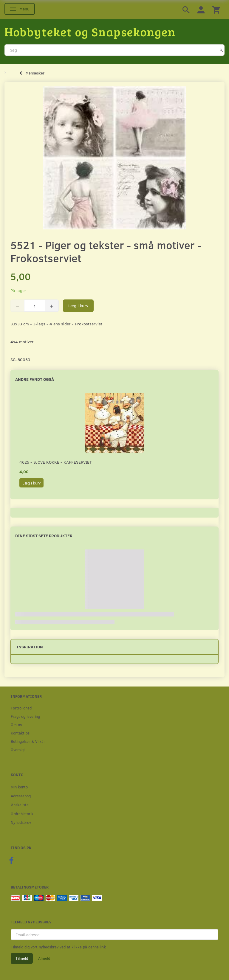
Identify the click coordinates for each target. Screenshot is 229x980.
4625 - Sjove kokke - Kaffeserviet (56, 462)
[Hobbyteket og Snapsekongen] (90, 32)
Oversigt (18, 750)
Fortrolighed (21, 708)
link (102, 947)
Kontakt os (20, 733)
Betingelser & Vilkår (28, 741)
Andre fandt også (35, 379)
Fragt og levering (25, 716)
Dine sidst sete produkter (44, 536)
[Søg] (221, 50)
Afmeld (44, 958)
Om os (16, 724)
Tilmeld (22, 958)
